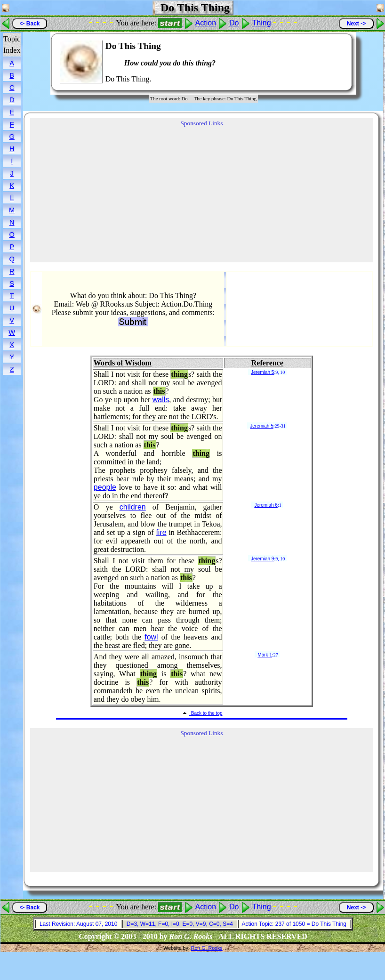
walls (161, 400)
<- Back (29, 24)
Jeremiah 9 (262, 559)
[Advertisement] (316, 62)
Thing (262, 23)
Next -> (356, 24)
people (105, 487)
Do (234, 23)
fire (161, 532)
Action (206, 23)
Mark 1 (265, 655)
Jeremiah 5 (262, 372)
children (133, 507)
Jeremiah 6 (266, 505)
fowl (151, 637)
